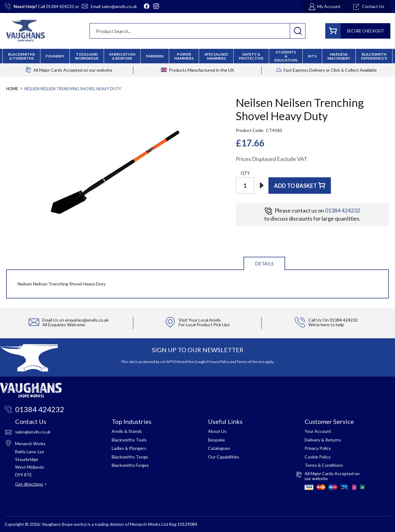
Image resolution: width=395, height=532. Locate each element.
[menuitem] (122, 56)
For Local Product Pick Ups (204, 325)
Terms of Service (251, 362)
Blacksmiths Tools (129, 440)
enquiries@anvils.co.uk (87, 320)
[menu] (197, 56)
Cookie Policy (318, 457)
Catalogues (219, 448)
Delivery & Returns (323, 440)
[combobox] (197, 31)
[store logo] (25, 31)
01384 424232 (60, 6)
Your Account (318, 431)
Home (12, 89)
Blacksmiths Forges (130, 465)
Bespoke (216, 440)
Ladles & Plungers (129, 448)
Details (264, 264)
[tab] (264, 263)
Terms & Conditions (324, 465)
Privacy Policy (218, 362)
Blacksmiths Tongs (130, 457)
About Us (217, 431)
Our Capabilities (224, 457)
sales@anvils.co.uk (119, 6)
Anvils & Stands (127, 431)
